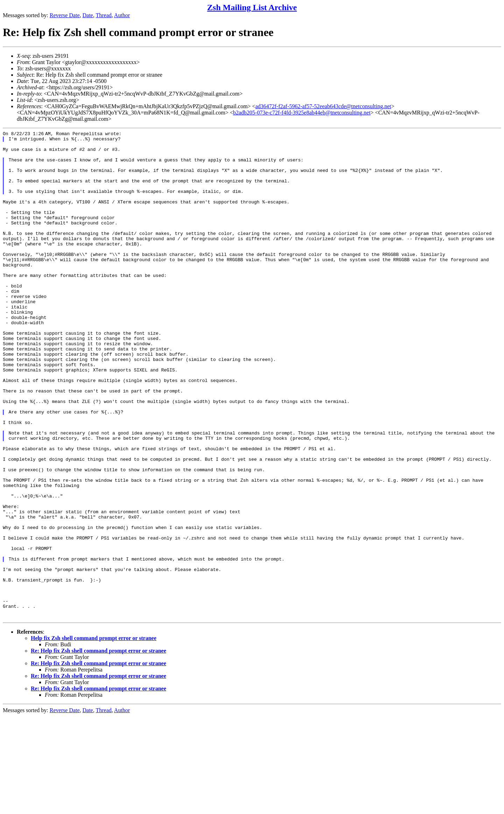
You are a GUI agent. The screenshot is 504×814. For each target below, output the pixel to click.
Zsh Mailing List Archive (252, 7)
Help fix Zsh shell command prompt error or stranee (94, 736)
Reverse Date (65, 15)
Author (122, 15)
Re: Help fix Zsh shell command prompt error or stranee (99, 748)
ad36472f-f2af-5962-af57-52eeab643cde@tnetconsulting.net (323, 106)
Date (88, 15)
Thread (103, 15)
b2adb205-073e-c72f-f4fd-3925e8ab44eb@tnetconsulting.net (302, 113)
